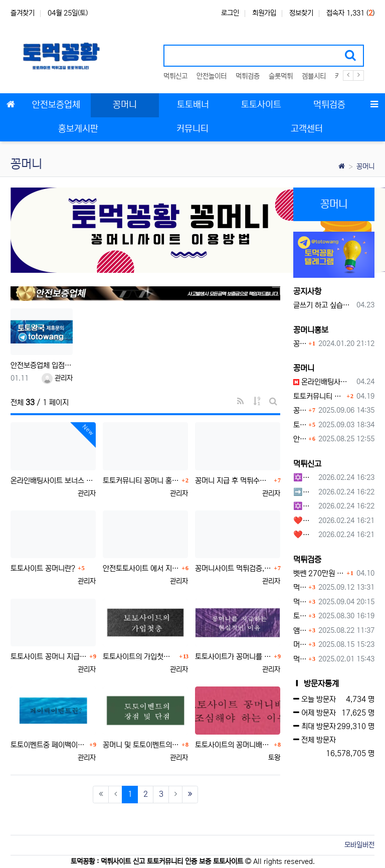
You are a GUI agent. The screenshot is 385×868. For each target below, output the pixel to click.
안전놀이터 (212, 76)
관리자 (57, 378)
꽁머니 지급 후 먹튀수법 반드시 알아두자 (233, 481)
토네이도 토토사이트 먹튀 (300, 616)
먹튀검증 (248, 76)
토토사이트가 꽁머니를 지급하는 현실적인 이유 (233, 657)
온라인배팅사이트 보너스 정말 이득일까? (53, 481)
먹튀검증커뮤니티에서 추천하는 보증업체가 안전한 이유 (300, 587)
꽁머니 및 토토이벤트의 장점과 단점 (141, 745)
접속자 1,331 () (350, 13)
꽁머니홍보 (311, 330)
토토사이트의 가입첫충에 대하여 (140, 657)
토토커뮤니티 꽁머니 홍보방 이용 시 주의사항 (141, 481)
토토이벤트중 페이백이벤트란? (49, 745)
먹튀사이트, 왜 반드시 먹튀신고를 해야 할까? (300, 602)
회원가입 (264, 13)
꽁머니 (365, 166)
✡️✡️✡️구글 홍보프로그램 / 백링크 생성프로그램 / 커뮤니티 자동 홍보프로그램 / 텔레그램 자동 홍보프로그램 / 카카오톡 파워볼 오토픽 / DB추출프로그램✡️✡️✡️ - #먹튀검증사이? (304, 478)
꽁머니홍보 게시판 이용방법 (300, 344)
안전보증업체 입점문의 (42, 365)
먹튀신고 (175, 76)
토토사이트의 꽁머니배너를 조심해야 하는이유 (233, 745)
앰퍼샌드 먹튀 (300, 631)
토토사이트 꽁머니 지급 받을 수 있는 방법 (49, 657)
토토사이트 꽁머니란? (43, 568)
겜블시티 (314, 76)
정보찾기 (301, 13)
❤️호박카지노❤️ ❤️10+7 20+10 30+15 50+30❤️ (304, 521)
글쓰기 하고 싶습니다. (323, 305)
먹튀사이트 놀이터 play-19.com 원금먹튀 (300, 659)
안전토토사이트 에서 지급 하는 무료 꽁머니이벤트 (141, 568)
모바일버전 (359, 845)
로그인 (230, 13)
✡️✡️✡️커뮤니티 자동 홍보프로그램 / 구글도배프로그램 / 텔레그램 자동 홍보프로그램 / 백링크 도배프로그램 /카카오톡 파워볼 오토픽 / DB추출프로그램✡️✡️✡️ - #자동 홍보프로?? (304, 506)
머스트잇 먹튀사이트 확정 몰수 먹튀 (300, 645)
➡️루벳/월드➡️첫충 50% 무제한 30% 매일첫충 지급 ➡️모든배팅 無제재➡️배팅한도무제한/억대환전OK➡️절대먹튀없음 (304, 492)
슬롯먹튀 (281, 76)
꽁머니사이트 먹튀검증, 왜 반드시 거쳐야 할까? (233, 568)
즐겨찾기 (23, 13)
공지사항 (307, 291)
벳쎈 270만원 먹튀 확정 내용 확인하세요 (319, 573)
